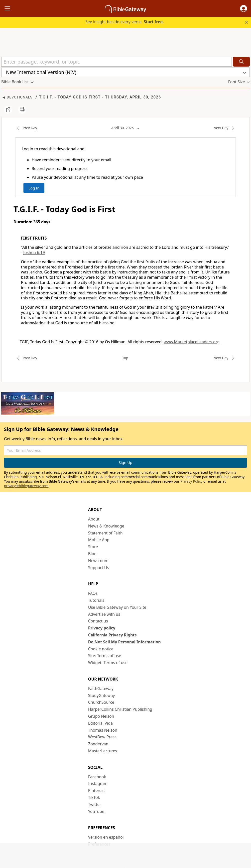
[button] (244, 8)
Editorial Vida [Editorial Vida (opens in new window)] (100, 723)
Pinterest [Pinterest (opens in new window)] (96, 790)
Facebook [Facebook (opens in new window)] (97, 777)
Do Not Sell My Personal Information (124, 642)
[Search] (241, 62)
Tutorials (96, 600)
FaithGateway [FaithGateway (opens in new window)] (101, 689)
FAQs (93, 593)
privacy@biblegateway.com (26, 486)
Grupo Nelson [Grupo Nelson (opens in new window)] (101, 716)
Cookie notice (101, 649)
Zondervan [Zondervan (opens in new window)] (98, 744)
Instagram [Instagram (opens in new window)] (98, 783)
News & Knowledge (106, 526)
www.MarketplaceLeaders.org (192, 342)
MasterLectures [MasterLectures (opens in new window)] (103, 751)
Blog (92, 554)
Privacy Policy (191, 481)
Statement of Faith (105, 533)
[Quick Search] (117, 62)
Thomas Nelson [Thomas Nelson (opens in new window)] (103, 730)
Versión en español (106, 837)
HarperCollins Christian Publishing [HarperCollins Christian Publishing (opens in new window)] (120, 709)
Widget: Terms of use (108, 663)
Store (93, 547)
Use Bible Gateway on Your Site (117, 607)
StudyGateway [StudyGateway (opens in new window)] (101, 695)
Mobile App (99, 540)
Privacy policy (102, 628)
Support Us (99, 568)
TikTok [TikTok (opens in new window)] (94, 797)
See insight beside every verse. (125, 22)
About (94, 519)
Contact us (98, 621)
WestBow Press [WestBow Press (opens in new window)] (102, 737)
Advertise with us (104, 614)
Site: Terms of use (105, 656)
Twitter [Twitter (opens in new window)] (95, 804)
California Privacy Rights (112, 635)
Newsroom (98, 561)
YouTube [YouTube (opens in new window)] (96, 811)
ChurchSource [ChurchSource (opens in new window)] (101, 702)
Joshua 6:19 (34, 253)
